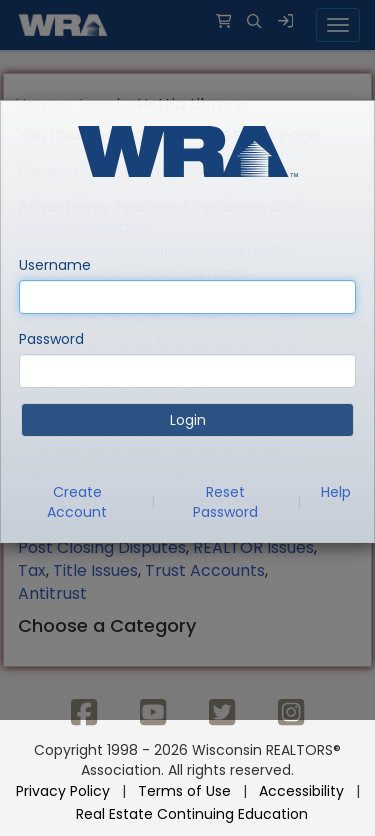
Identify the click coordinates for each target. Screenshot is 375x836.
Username (55, 265)
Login (188, 420)
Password (51, 339)
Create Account (77, 502)
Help (336, 492)
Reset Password (225, 502)
